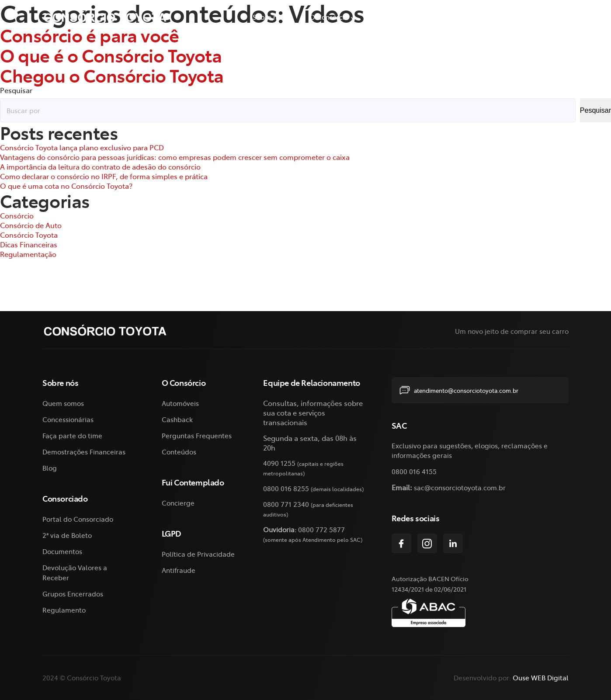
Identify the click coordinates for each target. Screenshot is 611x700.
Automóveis (180, 403)
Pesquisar (16, 90)
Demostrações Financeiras (84, 452)
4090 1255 (279, 463)
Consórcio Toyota (29, 235)
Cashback (177, 419)
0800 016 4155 (414, 471)
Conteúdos (179, 452)
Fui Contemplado (535, 17)
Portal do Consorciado (78, 519)
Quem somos (63, 403)
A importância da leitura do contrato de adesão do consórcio (100, 166)
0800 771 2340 (286, 504)
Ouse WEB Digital (541, 677)
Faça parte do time (72, 435)
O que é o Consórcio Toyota (111, 55)
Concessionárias (68, 419)
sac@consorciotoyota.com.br (460, 487)
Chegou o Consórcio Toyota (112, 75)
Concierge (178, 503)
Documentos (62, 551)
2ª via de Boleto (463, 17)
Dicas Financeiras (29, 244)
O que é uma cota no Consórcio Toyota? (66, 186)
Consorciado (394, 17)
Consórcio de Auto (31, 225)
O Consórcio (329, 17)
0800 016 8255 (286, 488)
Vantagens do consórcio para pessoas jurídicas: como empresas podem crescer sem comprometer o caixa (175, 157)
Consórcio (17, 215)
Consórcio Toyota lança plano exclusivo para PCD (82, 147)
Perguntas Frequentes (197, 435)
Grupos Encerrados (73, 594)
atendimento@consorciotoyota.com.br (459, 390)
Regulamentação (28, 254)
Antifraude (179, 570)
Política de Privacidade (198, 554)
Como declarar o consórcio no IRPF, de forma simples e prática (104, 176)
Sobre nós (268, 17)
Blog (50, 468)
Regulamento (64, 610)
